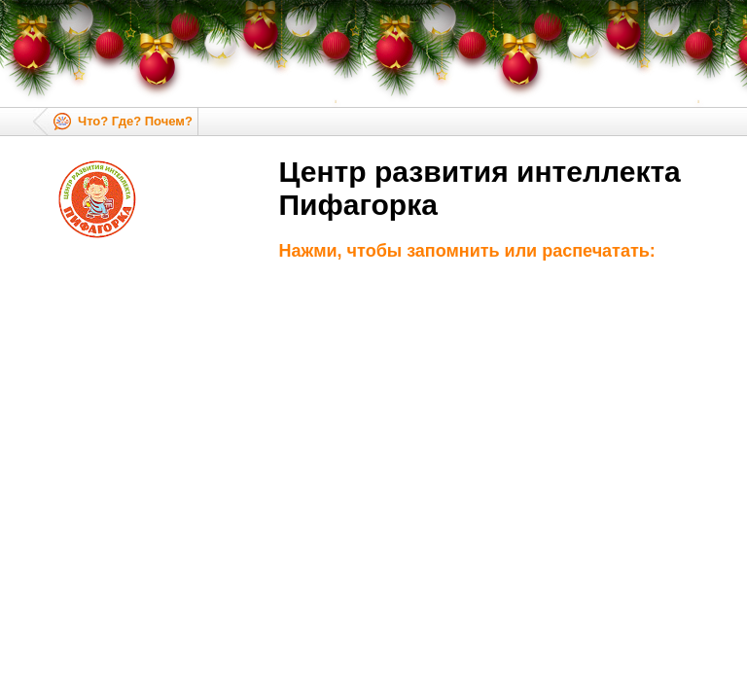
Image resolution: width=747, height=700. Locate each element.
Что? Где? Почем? (135, 121)
